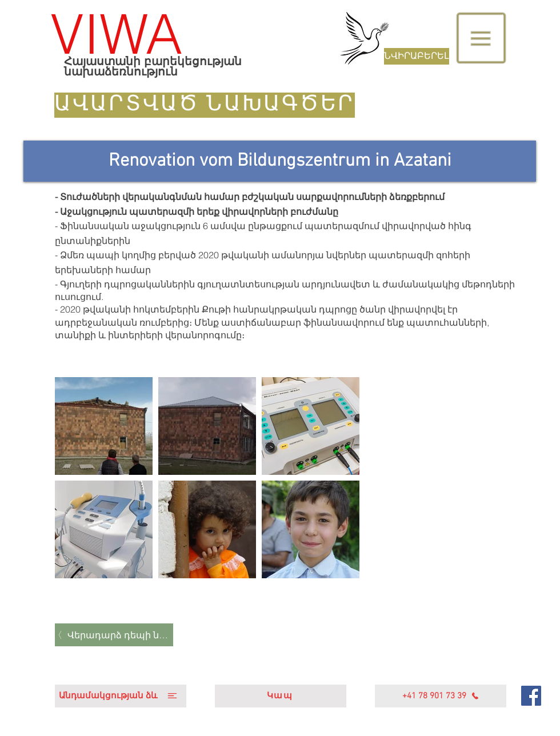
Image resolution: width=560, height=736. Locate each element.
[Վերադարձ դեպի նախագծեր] (114, 635)
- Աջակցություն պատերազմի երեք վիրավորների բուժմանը (197, 211)
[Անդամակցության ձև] (121, 696)
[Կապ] (281, 696)
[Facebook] (531, 696)
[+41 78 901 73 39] (441, 696)
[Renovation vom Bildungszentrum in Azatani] (280, 161)
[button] (481, 38)
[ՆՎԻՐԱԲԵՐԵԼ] (417, 56)
